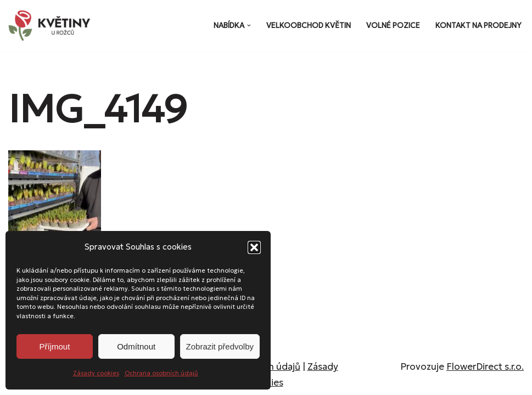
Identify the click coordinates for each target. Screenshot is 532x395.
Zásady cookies (96, 373)
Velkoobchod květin (309, 26)
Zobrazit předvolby (220, 346)
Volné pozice (393, 26)
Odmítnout (136, 346)
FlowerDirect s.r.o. (485, 366)
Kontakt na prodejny (478, 26)
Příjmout (54, 346)
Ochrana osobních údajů (161, 373)
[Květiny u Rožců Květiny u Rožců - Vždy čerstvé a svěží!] (52, 26)
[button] (254, 247)
